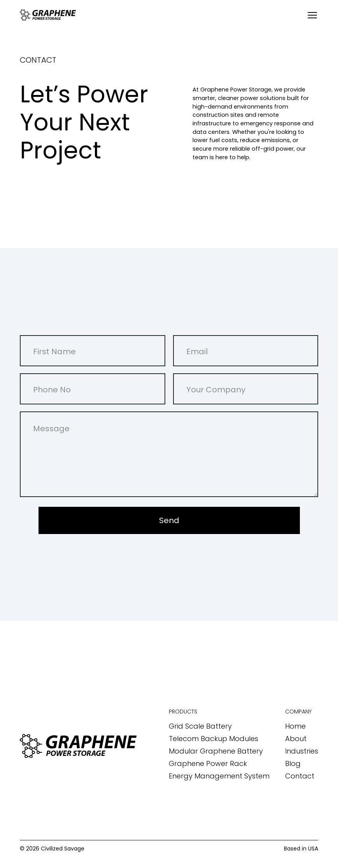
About (296, 739)
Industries (302, 751)
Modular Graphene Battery (216, 751)
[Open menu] (312, 15)
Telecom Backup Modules (214, 739)
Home (295, 726)
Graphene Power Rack (208, 764)
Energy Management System (219, 776)
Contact (300, 776)
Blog (293, 764)
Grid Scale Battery (200, 726)
